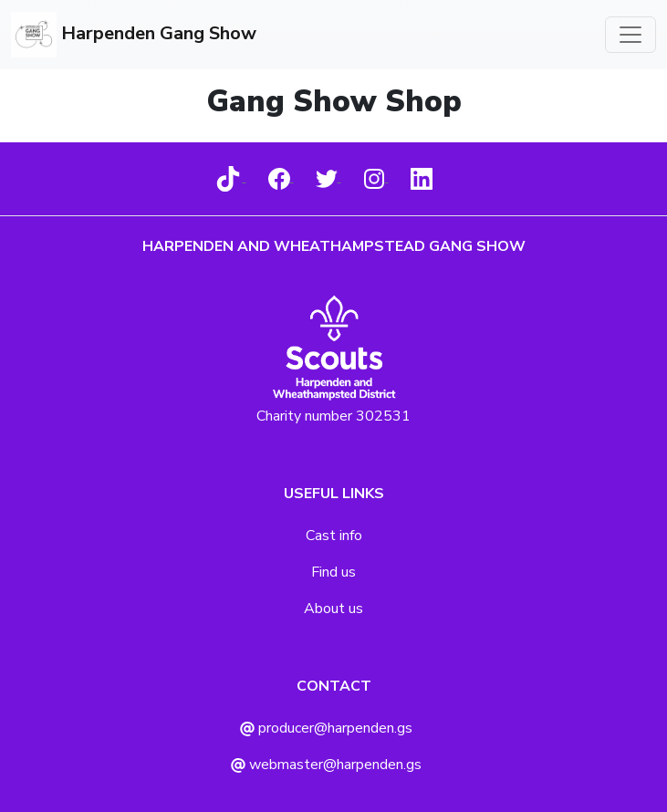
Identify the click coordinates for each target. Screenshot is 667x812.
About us (333, 609)
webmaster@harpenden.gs (326, 765)
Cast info (334, 536)
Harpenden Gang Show (134, 35)
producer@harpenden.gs (326, 728)
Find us (333, 572)
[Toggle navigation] (631, 35)
